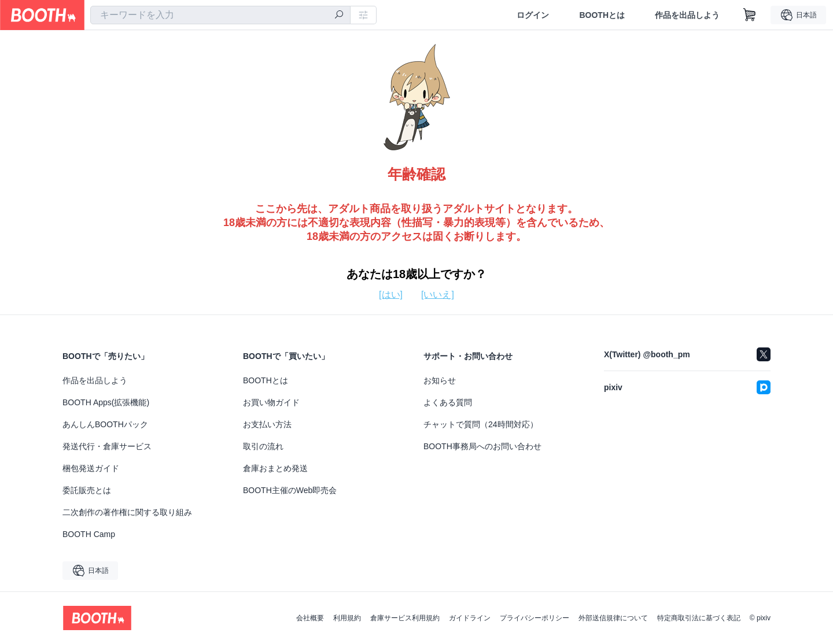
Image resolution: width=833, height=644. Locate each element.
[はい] (391, 295)
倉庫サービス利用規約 (405, 618)
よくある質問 (448, 402)
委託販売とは (87, 490)
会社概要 (310, 618)
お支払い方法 (267, 424)
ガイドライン (470, 618)
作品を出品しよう (687, 15)
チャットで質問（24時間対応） (481, 424)
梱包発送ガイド (91, 468)
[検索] (339, 16)
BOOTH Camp (89, 534)
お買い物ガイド (271, 402)
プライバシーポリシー (535, 618)
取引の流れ (263, 446)
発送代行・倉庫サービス (107, 446)
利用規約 (347, 618)
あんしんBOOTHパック (105, 424)
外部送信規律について (613, 618)
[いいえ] (438, 295)
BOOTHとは (602, 15)
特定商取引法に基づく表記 (699, 618)
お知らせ (440, 380)
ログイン (533, 15)
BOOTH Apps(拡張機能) (106, 402)
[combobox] (220, 15)
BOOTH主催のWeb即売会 (290, 490)
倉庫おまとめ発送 (275, 468)
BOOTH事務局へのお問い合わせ (482, 446)
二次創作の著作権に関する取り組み (127, 512)
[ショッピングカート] (750, 15)
